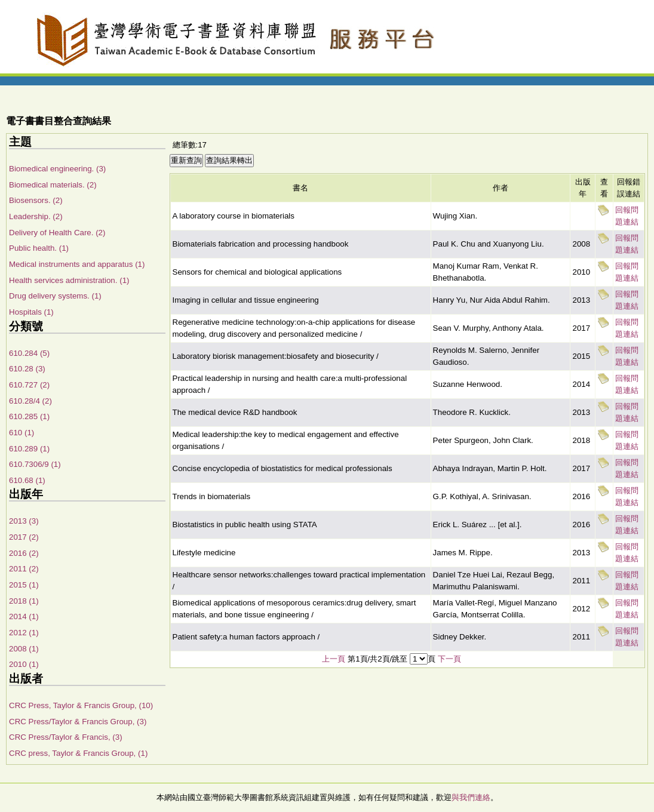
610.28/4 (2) (30, 401)
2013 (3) (24, 521)
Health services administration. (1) (69, 280)
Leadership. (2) (36, 216)
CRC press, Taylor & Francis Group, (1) (78, 753)
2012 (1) (24, 633)
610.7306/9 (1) (35, 464)
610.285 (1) (29, 416)
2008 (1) (24, 649)
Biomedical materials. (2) (53, 185)
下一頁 (449, 659)
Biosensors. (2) (36, 200)
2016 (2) (24, 553)
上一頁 (334, 659)
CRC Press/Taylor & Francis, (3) (66, 737)
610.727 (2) (29, 385)
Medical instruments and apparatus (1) (77, 264)
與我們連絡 (471, 797)
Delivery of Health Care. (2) (57, 233)
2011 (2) (24, 569)
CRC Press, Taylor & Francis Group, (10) (81, 705)
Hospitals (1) (31, 312)
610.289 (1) (29, 449)
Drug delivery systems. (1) (55, 296)
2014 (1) (24, 616)
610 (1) (22, 433)
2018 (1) (24, 601)
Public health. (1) (39, 248)
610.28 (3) (27, 369)
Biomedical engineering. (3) (57, 169)
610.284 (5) (29, 353)
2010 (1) (24, 664)
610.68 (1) (27, 480)
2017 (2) (24, 537)
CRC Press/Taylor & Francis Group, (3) (78, 722)
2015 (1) (24, 585)
